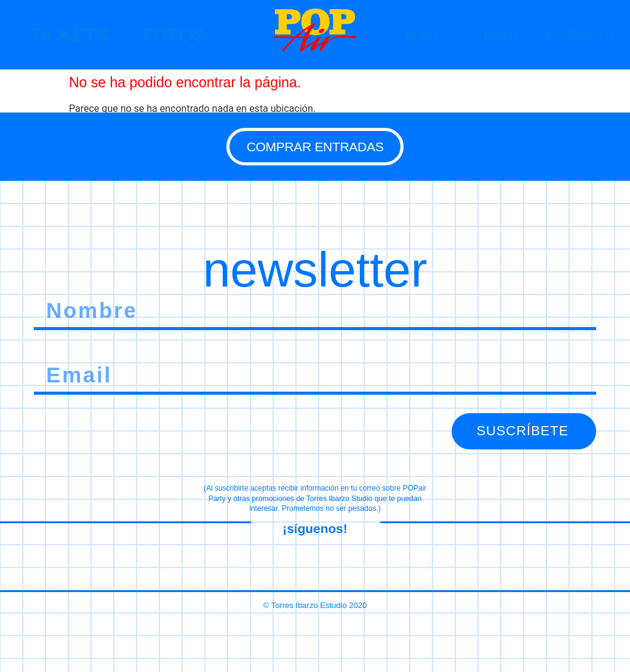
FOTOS (174, 35)
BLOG (422, 35)
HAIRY (502, 35)
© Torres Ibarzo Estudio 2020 (315, 600)
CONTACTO (580, 34)
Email (46, 357)
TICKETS (69, 35)
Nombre (51, 293)
